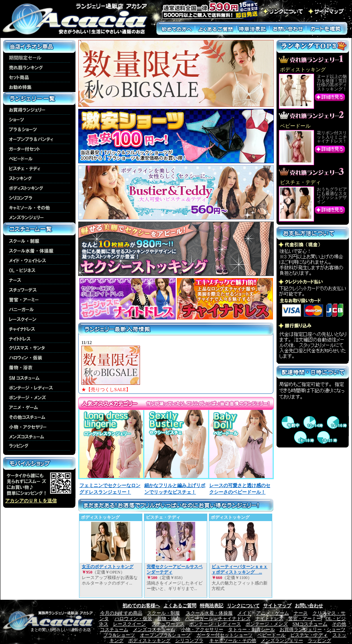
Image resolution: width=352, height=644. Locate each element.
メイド (244, 613)
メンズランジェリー (282, 640)
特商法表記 (212, 606)
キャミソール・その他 (233, 640)
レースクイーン (129, 624)
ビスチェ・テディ (309, 635)
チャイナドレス (234, 619)
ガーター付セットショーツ (224, 635)
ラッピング (320, 640)
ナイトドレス (269, 619)
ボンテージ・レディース (215, 624)
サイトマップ (277, 606)
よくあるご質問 (180, 606)
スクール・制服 (163, 613)
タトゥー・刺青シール (251, 630)
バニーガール (199, 619)
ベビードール (271, 635)
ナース (301, 613)
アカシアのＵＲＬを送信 (31, 501)
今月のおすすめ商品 (121, 613)
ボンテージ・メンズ (267, 624)
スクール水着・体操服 (209, 613)
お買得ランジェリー (301, 630)
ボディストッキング (149, 640)
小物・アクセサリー (202, 630)
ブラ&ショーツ (119, 635)
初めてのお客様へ (141, 606)
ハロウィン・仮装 (133, 619)
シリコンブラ (189, 640)
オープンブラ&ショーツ (165, 635)
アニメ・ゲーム (273, 613)
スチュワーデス (168, 624)
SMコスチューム (310, 624)
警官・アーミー (305, 619)
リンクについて (243, 606)
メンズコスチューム (154, 630)
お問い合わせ (309, 606)
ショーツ (336, 630)
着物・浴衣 (169, 619)
